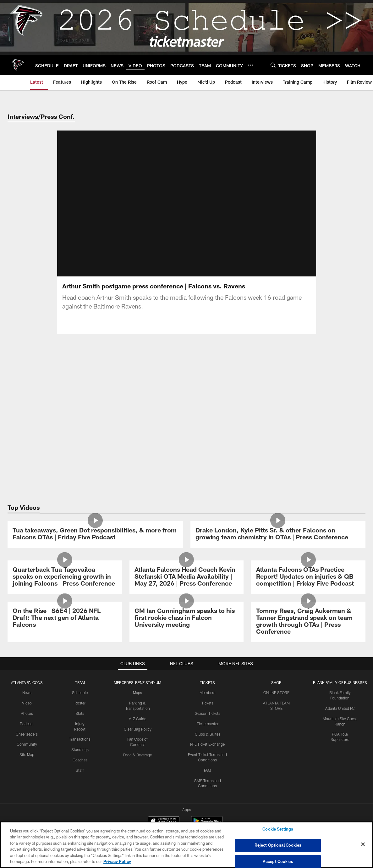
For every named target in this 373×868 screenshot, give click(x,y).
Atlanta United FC (340, 708)
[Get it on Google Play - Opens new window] (207, 797)
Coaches (80, 760)
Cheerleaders (27, 734)
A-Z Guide (137, 719)
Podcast (27, 724)
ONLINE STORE (276, 693)
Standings (80, 749)
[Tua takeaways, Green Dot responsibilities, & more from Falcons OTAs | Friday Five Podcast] (95, 534)
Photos (27, 713)
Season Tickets (208, 713)
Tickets (207, 703)
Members (207, 693)
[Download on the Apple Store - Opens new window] (164, 795)
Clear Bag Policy (138, 729)
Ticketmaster (208, 724)
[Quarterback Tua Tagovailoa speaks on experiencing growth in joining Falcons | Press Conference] (65, 577)
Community (27, 744)
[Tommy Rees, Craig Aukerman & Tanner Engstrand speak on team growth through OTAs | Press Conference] (308, 622)
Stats (80, 713)
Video (27, 703)
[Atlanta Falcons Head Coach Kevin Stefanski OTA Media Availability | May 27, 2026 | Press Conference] (187, 577)
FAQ (207, 770)
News (27, 693)
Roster (80, 703)
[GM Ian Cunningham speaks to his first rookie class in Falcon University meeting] (187, 618)
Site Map (27, 754)
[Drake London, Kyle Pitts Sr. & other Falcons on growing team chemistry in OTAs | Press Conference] (278, 534)
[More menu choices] (250, 65)
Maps (137, 693)
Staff (80, 770)
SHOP (276, 682)
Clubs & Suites (208, 734)
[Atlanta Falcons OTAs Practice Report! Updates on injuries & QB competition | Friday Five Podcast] (308, 577)
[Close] (363, 844)
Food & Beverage (137, 755)
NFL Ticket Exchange (207, 744)
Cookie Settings (278, 829)
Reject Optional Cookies (278, 845)
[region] (186, 845)
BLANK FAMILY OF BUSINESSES (340, 682)
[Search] (273, 65)
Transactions (80, 739)
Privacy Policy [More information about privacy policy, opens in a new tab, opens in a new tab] (117, 861)
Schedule (80, 693)
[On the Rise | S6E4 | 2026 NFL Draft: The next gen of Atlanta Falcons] (65, 618)
